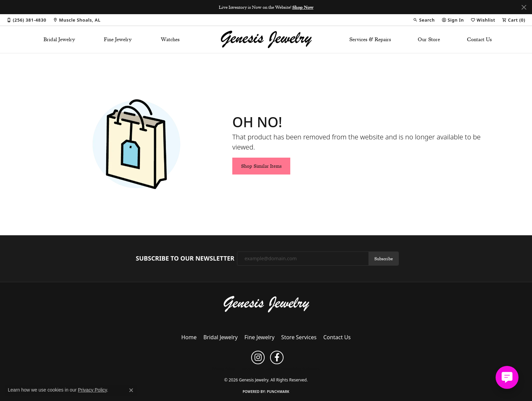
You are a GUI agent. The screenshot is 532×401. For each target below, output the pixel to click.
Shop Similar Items (261, 166)
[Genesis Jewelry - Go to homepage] (266, 304)
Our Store (429, 39)
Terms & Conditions (258, 369)
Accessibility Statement (301, 369)
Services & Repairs (370, 39)
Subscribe (383, 259)
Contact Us (479, 39)
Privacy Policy (223, 369)
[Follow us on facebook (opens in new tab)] (277, 357)
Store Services (299, 337)
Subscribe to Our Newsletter (185, 259)
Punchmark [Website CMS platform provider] (278, 392)
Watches (170, 39)
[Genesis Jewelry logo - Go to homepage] (266, 39)
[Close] (524, 7)
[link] (26, 20)
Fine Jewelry (118, 39)
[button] (424, 20)
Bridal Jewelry (59, 39)
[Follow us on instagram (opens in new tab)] (258, 357)
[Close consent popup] (131, 390)
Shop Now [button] (303, 7)
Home (189, 337)
